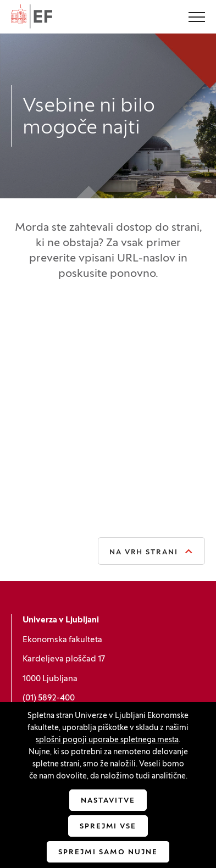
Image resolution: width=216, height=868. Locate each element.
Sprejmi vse (108, 827)
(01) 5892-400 (49, 698)
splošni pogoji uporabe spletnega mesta (107, 740)
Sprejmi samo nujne (108, 853)
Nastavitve (108, 801)
